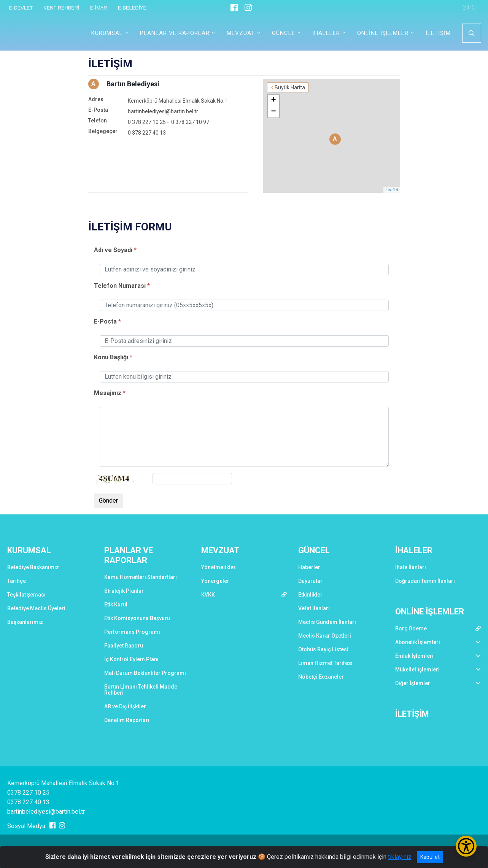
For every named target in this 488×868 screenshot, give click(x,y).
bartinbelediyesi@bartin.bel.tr (163, 111)
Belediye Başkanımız (33, 567)
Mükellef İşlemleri (417, 670)
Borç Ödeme (411, 628)
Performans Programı (132, 632)
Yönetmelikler (219, 567)
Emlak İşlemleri (414, 656)
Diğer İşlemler (413, 683)
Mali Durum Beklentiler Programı (145, 673)
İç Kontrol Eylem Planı (131, 659)
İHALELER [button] (326, 33)
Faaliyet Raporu (124, 646)
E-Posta (105, 321)
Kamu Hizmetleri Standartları (141, 577)
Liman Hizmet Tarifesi (325, 663)
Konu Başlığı (111, 357)
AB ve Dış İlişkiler (125, 706)
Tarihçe (17, 581)
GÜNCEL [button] (284, 33)
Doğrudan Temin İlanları (425, 581)
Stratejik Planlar (124, 591)
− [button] (273, 112)
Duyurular (310, 581)
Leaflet (392, 190)
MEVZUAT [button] (241, 33)
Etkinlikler (310, 595)
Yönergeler (215, 581)
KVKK (208, 595)
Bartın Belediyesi (133, 84)
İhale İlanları (411, 567)
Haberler (309, 567)
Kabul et (430, 857)
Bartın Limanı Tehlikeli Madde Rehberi (141, 690)
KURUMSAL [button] (107, 33)
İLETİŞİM (438, 33)
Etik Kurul (116, 605)
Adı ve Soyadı (113, 250)
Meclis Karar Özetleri (325, 636)
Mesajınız (108, 393)
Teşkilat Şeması (26, 595)
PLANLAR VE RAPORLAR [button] (175, 33)
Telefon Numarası (120, 286)
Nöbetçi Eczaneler (321, 677)
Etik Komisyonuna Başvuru (137, 618)
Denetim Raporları (127, 720)
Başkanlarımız (25, 622)
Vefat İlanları (314, 608)
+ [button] (273, 100)
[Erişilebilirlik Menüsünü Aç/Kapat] (466, 846)
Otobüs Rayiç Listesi (323, 649)
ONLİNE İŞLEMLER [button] (383, 33)
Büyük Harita (290, 87)
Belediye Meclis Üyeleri (36, 608)
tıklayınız (400, 857)
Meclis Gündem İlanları (327, 622)
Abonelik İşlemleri (418, 642)
